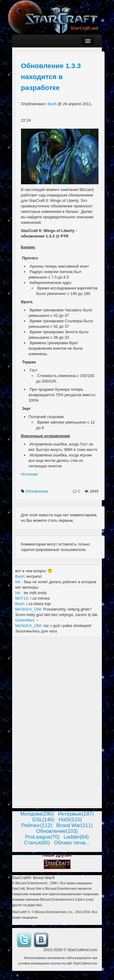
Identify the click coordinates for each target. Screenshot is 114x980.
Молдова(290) (37, 814)
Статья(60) (37, 843)
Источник (29, 474)
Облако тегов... (72, 843)
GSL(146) (43, 820)
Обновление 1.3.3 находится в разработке (51, 77)
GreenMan (24, 620)
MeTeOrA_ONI (28, 609)
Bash (52, 104)
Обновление (37, 491)
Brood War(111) (74, 825)
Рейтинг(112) (37, 825)
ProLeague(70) (42, 837)
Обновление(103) (57, 831)
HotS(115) (70, 820)
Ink (18, 582)
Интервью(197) (76, 814)
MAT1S (22, 598)
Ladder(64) (76, 837)
